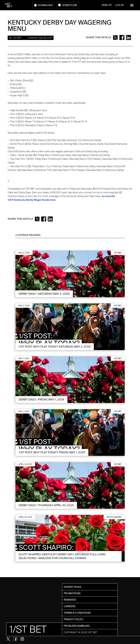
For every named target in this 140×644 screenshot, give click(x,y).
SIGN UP (107, 5)
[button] (132, 5)
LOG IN (119, 5)
